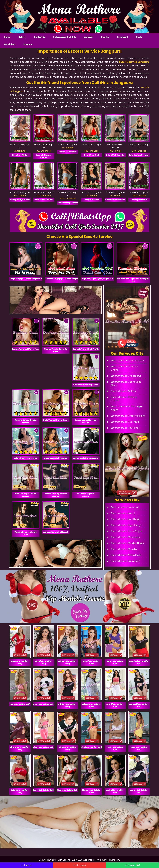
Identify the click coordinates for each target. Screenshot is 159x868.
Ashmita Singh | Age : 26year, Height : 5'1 (62, 280)
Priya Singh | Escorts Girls (26, 458)
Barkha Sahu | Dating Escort (86, 385)
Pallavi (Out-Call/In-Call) (68, 662)
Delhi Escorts (64, 860)
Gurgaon (28, 44)
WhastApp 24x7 (132, 865)
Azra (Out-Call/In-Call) (44, 704)
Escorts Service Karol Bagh (125, 519)
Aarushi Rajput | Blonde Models (26, 421)
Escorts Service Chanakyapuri (127, 360)
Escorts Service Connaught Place (126, 383)
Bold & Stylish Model (115, 155)
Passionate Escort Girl (115, 200)
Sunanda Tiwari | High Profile (86, 349)
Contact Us (40, 37)
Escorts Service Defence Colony (124, 399)
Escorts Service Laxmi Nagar (126, 531)
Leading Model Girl (139, 200)
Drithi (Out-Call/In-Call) (115, 705)
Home (7, 37)
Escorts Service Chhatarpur (126, 376)
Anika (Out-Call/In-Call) (115, 791)
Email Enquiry (79, 865)
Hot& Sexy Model (20, 155)
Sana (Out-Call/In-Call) (115, 662)
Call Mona (26, 865)
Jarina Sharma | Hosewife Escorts (56, 495)
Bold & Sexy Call (91, 155)
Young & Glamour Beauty (44, 156)
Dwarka (105, 37)
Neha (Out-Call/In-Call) (20, 662)
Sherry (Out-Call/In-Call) (91, 791)
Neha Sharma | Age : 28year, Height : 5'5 (133, 280)
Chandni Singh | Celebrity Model (56, 350)
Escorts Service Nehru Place (126, 555)
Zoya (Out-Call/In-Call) (44, 662)
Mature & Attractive (68, 152)
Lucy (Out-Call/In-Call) (44, 790)
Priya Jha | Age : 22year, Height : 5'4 (97, 279)
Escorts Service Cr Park (123, 391)
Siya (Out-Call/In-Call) (91, 747)
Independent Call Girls (65, 37)
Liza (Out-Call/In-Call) (20, 704)
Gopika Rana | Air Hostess (56, 458)
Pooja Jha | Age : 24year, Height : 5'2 (26, 279)
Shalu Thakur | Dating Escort (56, 420)
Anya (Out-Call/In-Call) (91, 662)
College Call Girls (91, 200)
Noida (139, 37)
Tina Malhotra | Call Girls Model (26, 533)
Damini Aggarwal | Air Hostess (25, 349)
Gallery (22, 37)
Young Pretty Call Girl (20, 200)
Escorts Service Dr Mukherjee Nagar (127, 408)
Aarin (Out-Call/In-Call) (139, 791)
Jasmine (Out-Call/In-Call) (139, 662)
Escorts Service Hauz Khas (125, 428)
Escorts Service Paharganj (125, 561)
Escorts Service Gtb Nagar (125, 422)
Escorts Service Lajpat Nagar (127, 525)
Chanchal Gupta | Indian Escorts (25, 495)
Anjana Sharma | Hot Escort (56, 532)
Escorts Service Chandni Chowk (124, 368)
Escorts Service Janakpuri (125, 507)
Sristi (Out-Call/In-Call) (20, 791)
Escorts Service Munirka (124, 549)
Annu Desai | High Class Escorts (86, 495)
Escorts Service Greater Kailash (128, 416)
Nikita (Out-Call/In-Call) (68, 748)
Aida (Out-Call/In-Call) (68, 790)
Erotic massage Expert (68, 203)
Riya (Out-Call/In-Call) (44, 747)
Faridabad (122, 37)
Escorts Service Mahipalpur (126, 537)
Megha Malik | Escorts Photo (86, 458)
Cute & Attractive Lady (139, 155)
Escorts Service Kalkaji (123, 513)
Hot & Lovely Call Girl (44, 200)
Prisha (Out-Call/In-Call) (91, 705)
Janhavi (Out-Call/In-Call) (139, 705)
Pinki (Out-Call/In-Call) (115, 748)
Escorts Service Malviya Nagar (127, 543)
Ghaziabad (10, 44)
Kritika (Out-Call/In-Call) (68, 705)
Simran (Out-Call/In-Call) (20, 748)
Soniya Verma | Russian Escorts (86, 421)
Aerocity (89, 37)
